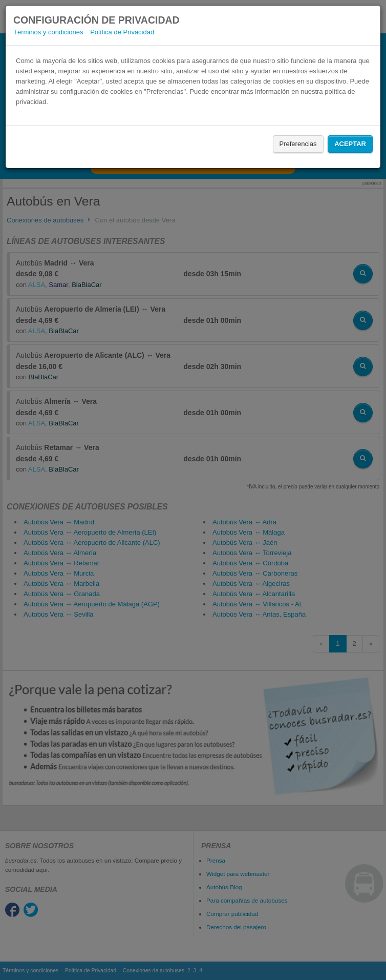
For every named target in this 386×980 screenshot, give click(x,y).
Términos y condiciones (48, 32)
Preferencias (298, 144)
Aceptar (350, 144)
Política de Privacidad (122, 32)
